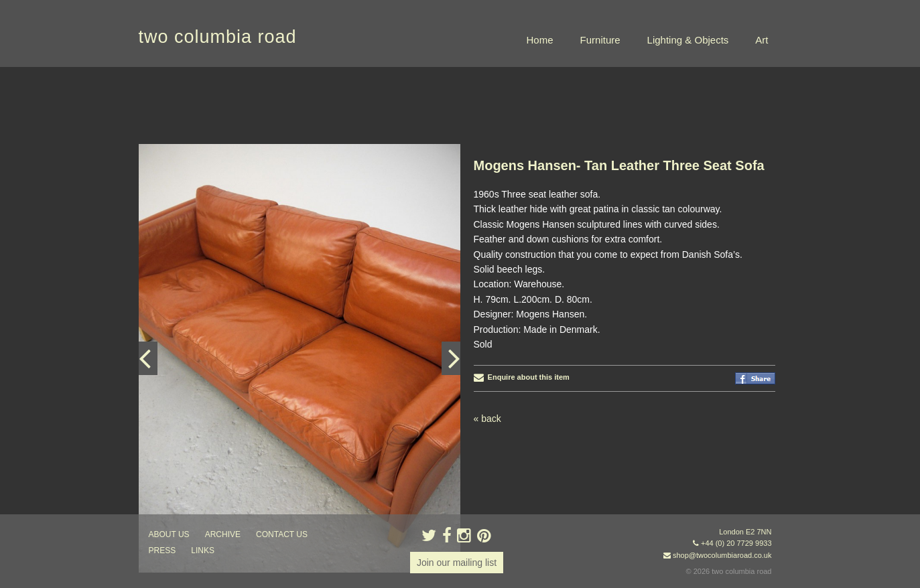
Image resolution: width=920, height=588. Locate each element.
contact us (282, 534)
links (203, 550)
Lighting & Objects (688, 40)
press (162, 550)
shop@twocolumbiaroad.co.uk (722, 555)
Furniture (600, 40)
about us (169, 534)
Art (762, 40)
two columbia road (218, 37)
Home (540, 40)
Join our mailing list (457, 563)
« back (487, 419)
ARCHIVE (223, 534)
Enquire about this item (522, 377)
